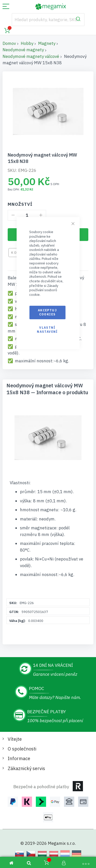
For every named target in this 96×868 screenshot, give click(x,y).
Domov (9, 43)
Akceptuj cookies (47, 312)
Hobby (27, 43)
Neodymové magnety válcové (31, 56)
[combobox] (48, 20)
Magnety (47, 43)
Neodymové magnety (23, 50)
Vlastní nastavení (47, 330)
